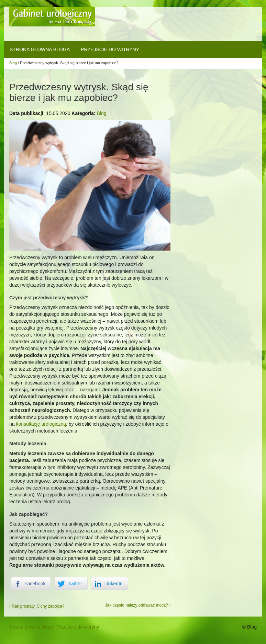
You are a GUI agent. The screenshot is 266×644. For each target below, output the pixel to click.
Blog (13, 63)
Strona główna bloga (40, 49)
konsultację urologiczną (41, 424)
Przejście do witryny (110, 49)
